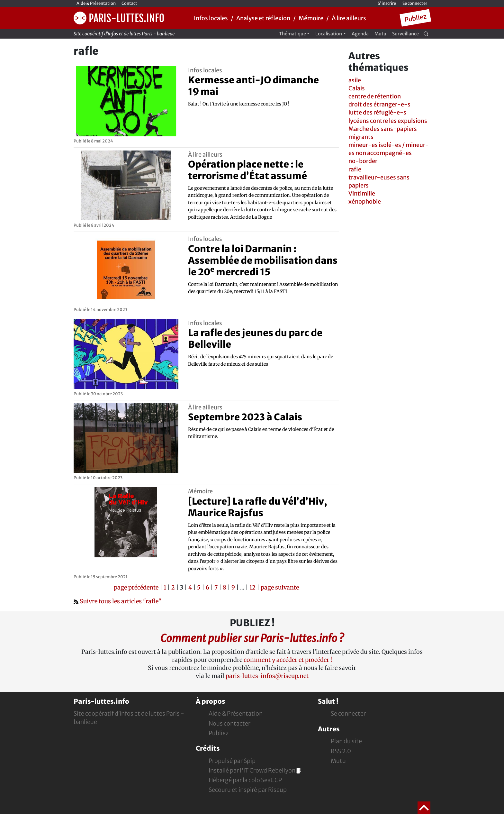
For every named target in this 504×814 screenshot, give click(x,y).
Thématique (292, 34)
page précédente (136, 587)
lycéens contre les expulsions (388, 121)
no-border (363, 161)
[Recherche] (426, 34)
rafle (355, 169)
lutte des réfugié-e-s (377, 112)
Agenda (360, 34)
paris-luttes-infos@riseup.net (267, 676)
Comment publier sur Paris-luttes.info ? (252, 638)
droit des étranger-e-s (379, 104)
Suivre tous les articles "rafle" (117, 601)
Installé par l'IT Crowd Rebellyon (255, 770)
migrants (361, 137)
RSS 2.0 (341, 751)
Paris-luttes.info (119, 18)
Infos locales (211, 18)
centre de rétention (375, 96)
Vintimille (362, 193)
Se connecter (415, 3)
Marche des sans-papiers (383, 129)
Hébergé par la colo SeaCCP (245, 780)
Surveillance (405, 34)
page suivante (280, 587)
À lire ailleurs (349, 18)
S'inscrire (387, 3)
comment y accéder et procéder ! (288, 660)
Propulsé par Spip (232, 761)
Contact (129, 3)
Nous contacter (230, 723)
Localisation (329, 34)
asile (355, 80)
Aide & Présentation (96, 3)
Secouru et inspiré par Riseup (248, 790)
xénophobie (365, 201)
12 (252, 587)
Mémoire (311, 18)
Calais (357, 88)
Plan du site (346, 741)
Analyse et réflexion (263, 18)
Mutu (380, 34)
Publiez (415, 18)
